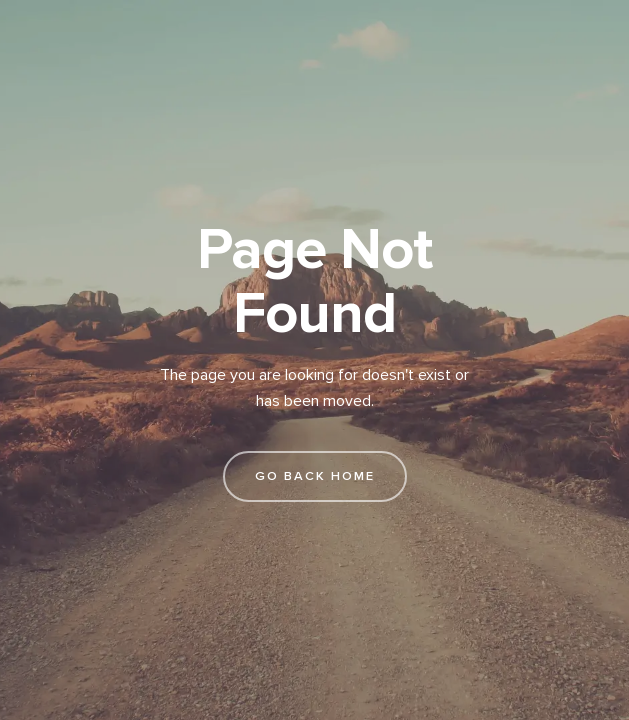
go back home (315, 476)
